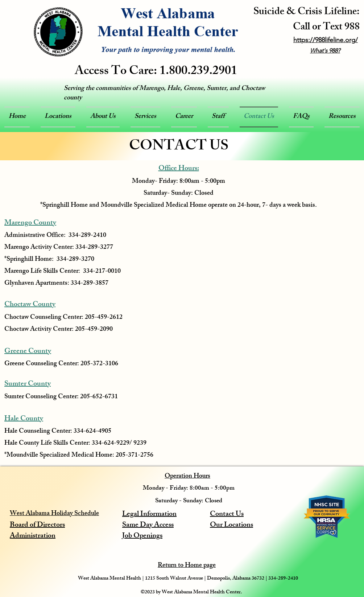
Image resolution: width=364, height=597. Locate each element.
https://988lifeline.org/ (326, 40)
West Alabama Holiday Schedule (54, 514)
